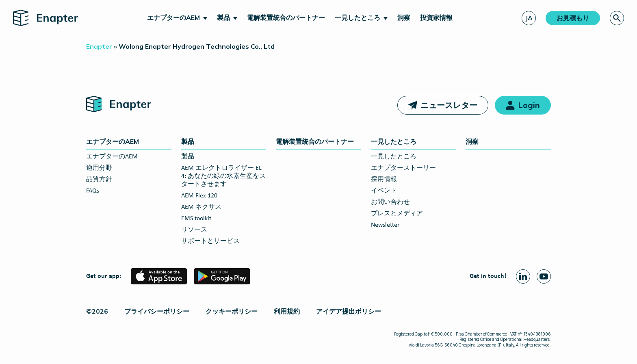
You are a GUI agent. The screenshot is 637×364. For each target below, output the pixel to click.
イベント (384, 191)
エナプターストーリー (403, 168)
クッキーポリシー (232, 311)
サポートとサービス (210, 241)
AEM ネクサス (201, 207)
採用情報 (384, 180)
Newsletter (385, 225)
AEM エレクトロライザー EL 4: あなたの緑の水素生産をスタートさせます (223, 176)
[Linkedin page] (523, 276)
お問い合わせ (390, 202)
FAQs (93, 191)
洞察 (404, 17)
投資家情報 (436, 17)
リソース (194, 230)
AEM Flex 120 (199, 196)
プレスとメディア (397, 214)
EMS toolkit (196, 219)
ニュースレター (449, 105)
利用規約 (287, 311)
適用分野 (99, 168)
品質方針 (99, 180)
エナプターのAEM (173, 17)
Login (529, 105)
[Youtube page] (544, 276)
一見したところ (357, 17)
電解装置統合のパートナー (286, 17)
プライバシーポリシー (157, 311)
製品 (223, 17)
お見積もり (573, 18)
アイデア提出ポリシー (349, 311)
